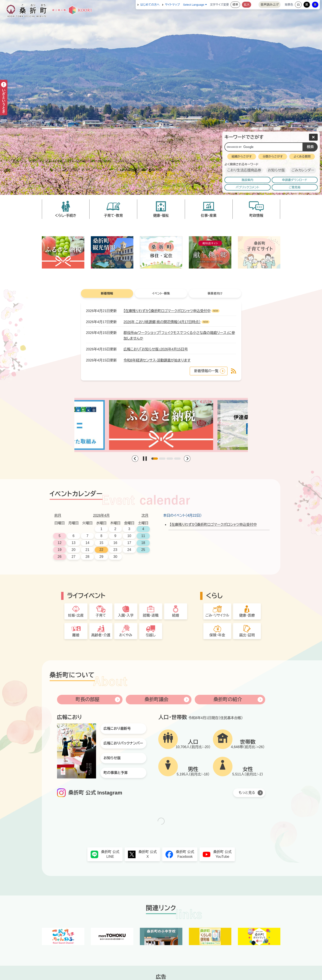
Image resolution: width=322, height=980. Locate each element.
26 (60, 557)
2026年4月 (101, 515)
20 (74, 550)
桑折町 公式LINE (110, 854)
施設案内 (247, 180)
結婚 (176, 615)
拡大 (247, 5)
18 (143, 543)
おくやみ (126, 635)
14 (87, 543)
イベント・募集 (161, 293)
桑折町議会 (157, 699)
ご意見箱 (295, 187)
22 (101, 550)
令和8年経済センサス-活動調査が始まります (157, 360)
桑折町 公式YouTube (222, 854)
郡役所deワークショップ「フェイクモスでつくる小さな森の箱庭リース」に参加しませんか (179, 336)
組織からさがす (242, 157)
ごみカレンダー (303, 170)
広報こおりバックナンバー (123, 743)
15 (101, 543)
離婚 (76, 635)
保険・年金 (217, 635)
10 (129, 536)
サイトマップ (172, 5)
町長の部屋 (88, 699)
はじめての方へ (150, 5)
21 (87, 550)
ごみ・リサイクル (217, 615)
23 (115, 550)
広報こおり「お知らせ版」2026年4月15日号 (156, 349)
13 (74, 543)
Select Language (194, 5)
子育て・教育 (113, 216)
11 (143, 536)
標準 (235, 5)
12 (60, 543)
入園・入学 (126, 615)
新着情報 (107, 293)
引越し (151, 635)
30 (115, 557)
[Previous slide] (135, 459)
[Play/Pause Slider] (145, 459)
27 (74, 557)
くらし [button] (214, 596)
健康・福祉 (161, 216)
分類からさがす (273, 157)
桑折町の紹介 (228, 699)
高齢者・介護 (101, 635)
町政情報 (256, 216)
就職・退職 (151, 615)
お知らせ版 (276, 170)
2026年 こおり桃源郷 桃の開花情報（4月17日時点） (162, 322)
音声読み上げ (270, 5)
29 (101, 557)
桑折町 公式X (148, 854)
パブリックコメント (248, 187)
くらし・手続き (66, 216)
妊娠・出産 (76, 615)
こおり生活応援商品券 (244, 170)
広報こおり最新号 (117, 728)
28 (87, 557)
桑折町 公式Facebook (185, 854)
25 (143, 550)
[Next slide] (187, 459)
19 (60, 550)
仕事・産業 (209, 216)
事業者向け (215, 293)
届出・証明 (247, 635)
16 (115, 543)
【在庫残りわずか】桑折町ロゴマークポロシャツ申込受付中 (167, 311)
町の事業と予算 (116, 773)
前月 (58, 515)
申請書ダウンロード (295, 180)
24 (129, 550)
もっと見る (247, 793)
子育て (101, 615)
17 (129, 543)
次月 (145, 515)
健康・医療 (247, 615)
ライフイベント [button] (86, 596)
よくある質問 (302, 157)
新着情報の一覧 (206, 371)
